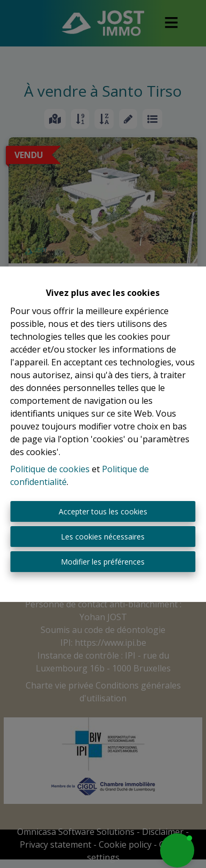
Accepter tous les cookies (103, 511)
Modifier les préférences (103, 562)
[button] (177, 850)
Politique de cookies (50, 469)
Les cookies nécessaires (103, 537)
